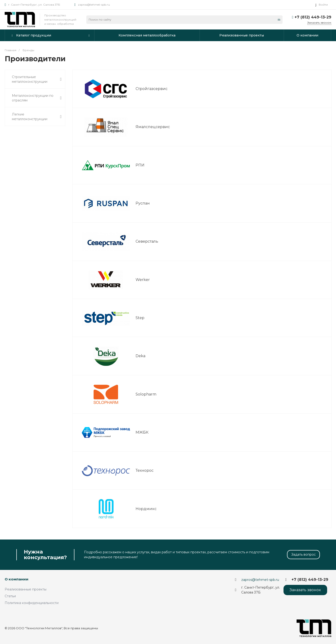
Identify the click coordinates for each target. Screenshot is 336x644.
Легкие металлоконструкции (37, 117)
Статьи (10, 596)
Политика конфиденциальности (32, 603)
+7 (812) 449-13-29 (313, 17)
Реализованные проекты (26, 589)
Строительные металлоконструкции (37, 79)
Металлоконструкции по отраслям (37, 98)
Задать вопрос (303, 554)
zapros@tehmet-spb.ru (94, 5)
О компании (17, 579)
